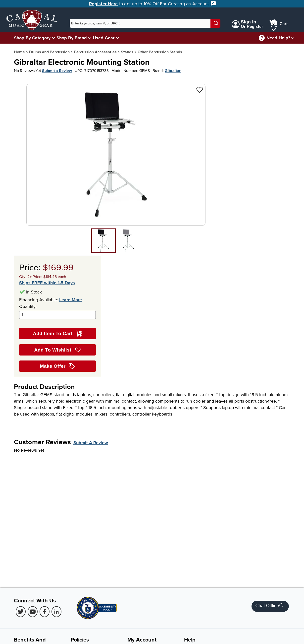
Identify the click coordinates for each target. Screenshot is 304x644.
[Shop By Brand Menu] (90, 38)
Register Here (103, 4)
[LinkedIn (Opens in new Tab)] (56, 612)
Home (19, 52)
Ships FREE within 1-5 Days (47, 283)
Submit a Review (57, 71)
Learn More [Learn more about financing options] (71, 300)
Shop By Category (32, 38)
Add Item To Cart (57, 334)
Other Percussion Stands (160, 52)
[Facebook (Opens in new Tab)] (45, 612)
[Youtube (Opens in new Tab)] (33, 612)
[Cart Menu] (274, 29)
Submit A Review (91, 443)
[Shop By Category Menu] (53, 38)
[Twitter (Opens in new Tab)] (21, 612)
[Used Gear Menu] (117, 38)
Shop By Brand (72, 38)
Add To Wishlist (57, 350)
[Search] (215, 23)
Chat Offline (270, 606)
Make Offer (58, 366)
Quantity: (57, 311)
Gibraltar (173, 71)
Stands (127, 52)
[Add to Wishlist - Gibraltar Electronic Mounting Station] (200, 90)
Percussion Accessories (95, 52)
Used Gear (104, 38)
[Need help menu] (293, 38)
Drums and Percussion (49, 52)
